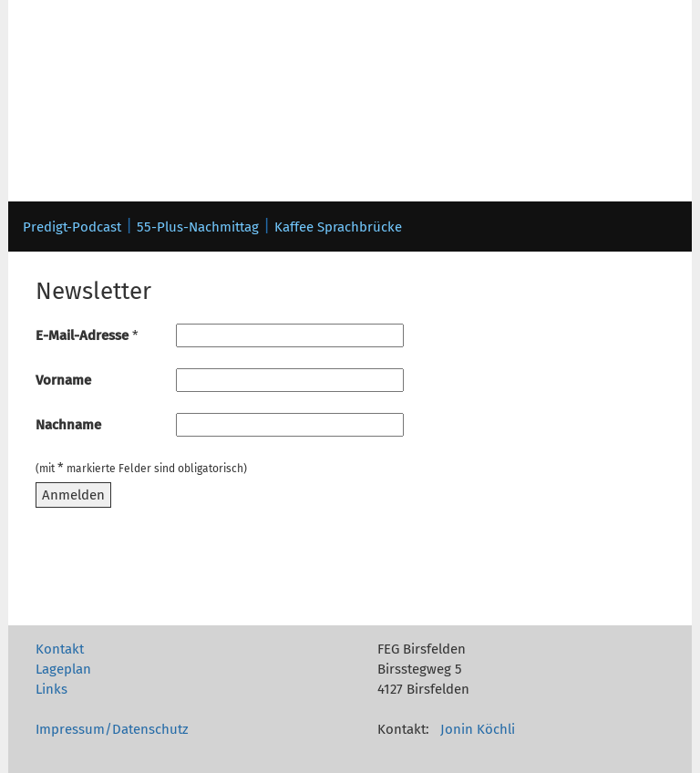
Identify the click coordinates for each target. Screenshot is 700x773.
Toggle (56, 57)
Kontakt (60, 649)
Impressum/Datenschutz (112, 729)
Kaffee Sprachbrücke (338, 227)
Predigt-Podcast (72, 227)
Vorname (63, 380)
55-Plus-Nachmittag (198, 227)
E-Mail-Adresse (87, 335)
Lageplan (63, 669)
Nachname (68, 425)
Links (51, 689)
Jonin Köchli (478, 729)
